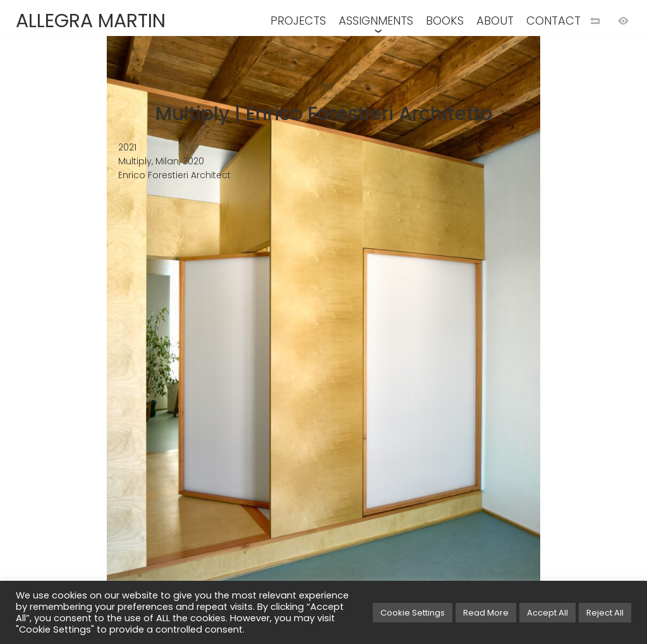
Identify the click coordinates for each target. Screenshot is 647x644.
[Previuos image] (171, 343)
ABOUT (495, 21)
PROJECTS (298, 21)
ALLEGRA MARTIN (91, 21)
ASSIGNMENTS (376, 21)
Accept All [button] (547, 613)
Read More (486, 613)
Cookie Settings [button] (413, 613)
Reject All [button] (605, 613)
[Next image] (476, 343)
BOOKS (445, 21)
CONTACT (553, 21)
